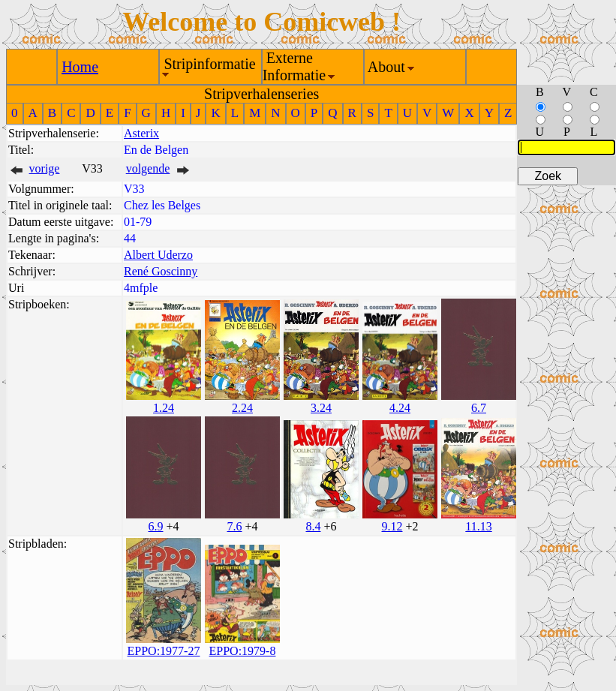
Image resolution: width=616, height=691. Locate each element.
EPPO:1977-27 (164, 651)
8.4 (313, 526)
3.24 (321, 408)
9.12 (392, 526)
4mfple (141, 288)
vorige (45, 168)
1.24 (164, 408)
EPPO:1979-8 (243, 651)
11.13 (478, 526)
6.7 (479, 408)
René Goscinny (161, 271)
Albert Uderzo (158, 255)
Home (80, 67)
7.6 (234, 526)
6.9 (155, 526)
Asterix (141, 133)
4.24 (400, 408)
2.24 (242, 408)
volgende (148, 168)
